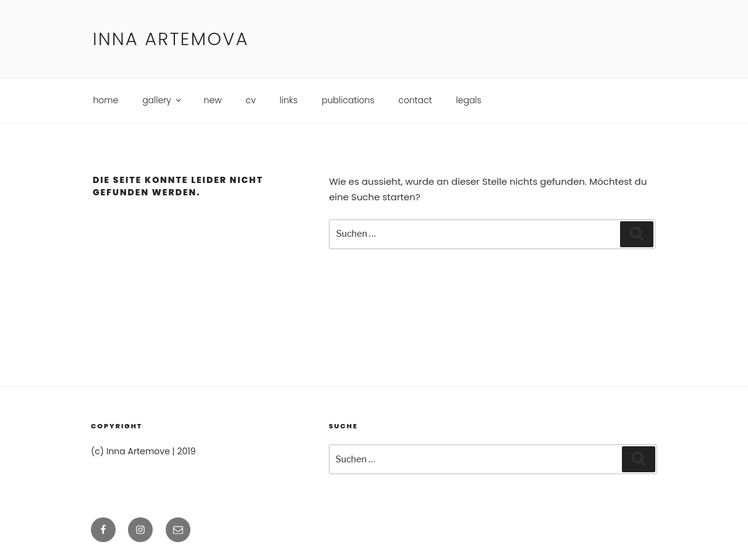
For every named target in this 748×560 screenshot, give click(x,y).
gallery (163, 100)
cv (250, 100)
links (288, 100)
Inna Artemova (171, 39)
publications (348, 100)
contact (415, 100)
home (106, 100)
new (213, 100)
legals (469, 100)
